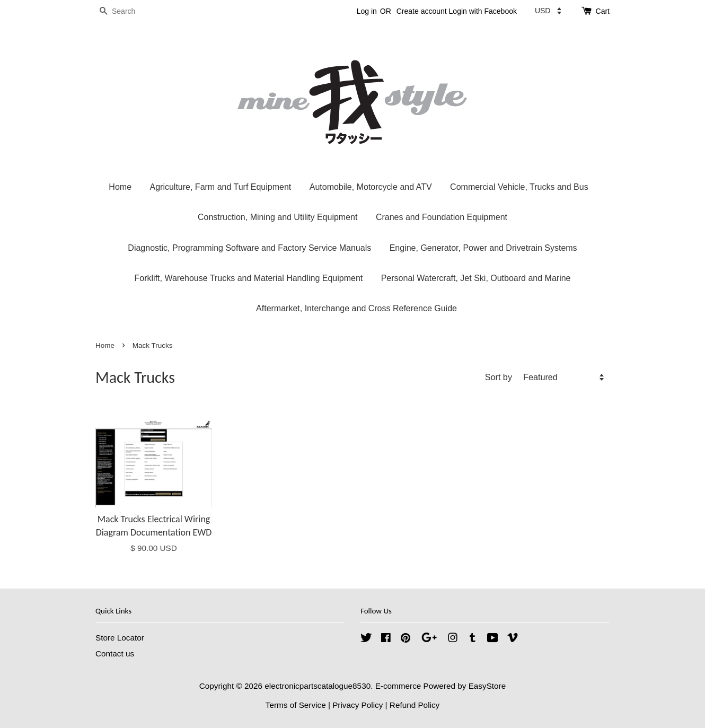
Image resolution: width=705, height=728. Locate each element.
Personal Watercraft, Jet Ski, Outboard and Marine (476, 278)
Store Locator (120, 638)
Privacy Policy (358, 705)
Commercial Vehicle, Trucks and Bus (519, 187)
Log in (367, 11)
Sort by (499, 377)
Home (120, 187)
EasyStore (487, 686)
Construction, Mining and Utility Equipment (277, 217)
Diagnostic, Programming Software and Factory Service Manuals (249, 248)
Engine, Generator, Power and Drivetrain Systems (483, 248)
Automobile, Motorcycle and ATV (371, 187)
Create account (422, 11)
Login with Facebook (483, 11)
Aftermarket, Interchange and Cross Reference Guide (356, 308)
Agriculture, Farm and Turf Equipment (220, 187)
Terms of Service (296, 705)
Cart (603, 11)
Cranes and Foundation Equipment (442, 217)
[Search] (127, 11)
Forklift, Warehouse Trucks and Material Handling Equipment (249, 278)
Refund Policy (415, 705)
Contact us (115, 654)
